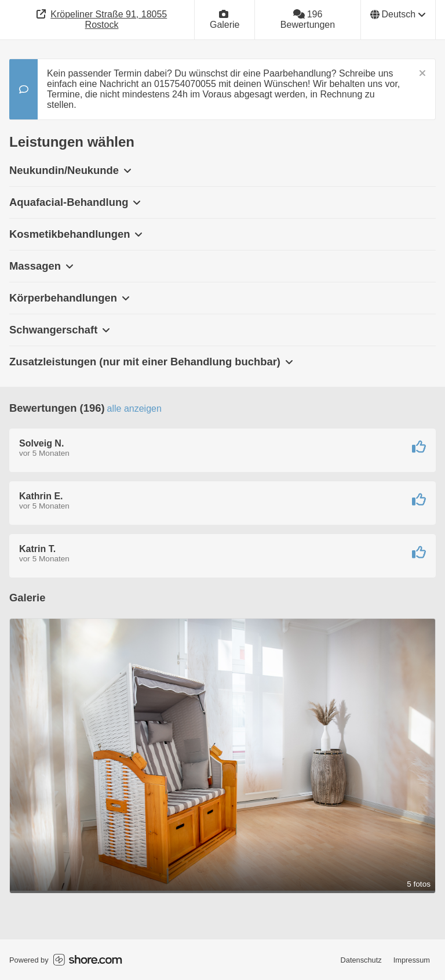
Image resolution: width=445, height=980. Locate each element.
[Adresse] (102, 20)
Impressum (412, 960)
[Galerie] (225, 20)
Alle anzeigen (134, 409)
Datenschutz (361, 960)
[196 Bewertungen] (308, 20)
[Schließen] (422, 74)
